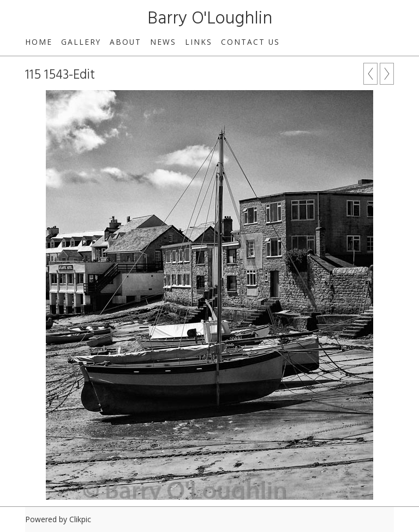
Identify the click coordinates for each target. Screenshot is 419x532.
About (125, 42)
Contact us (250, 42)
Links (199, 42)
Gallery (81, 42)
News (163, 42)
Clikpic (80, 519)
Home (39, 42)
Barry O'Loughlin (210, 19)
